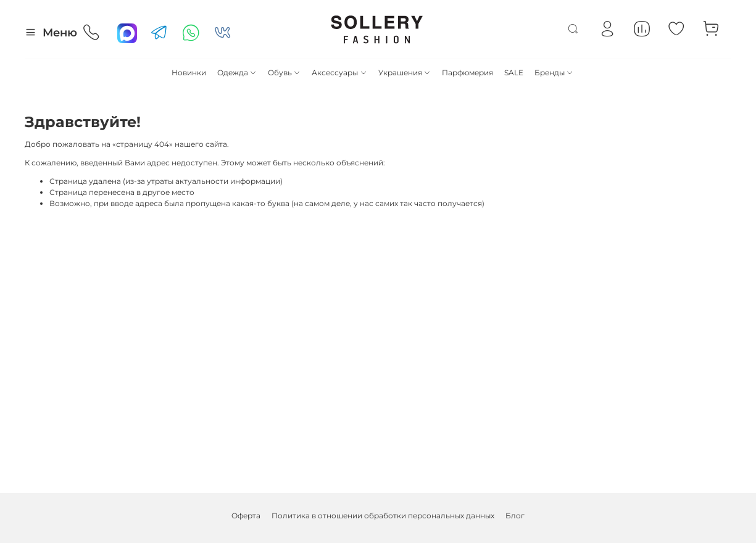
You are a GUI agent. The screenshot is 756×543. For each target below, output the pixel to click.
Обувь (284, 73)
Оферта (246, 516)
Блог (515, 516)
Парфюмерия (467, 73)
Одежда (237, 73)
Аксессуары (339, 73)
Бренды (554, 73)
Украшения (405, 73)
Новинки (189, 73)
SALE (514, 73)
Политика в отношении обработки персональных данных (383, 516)
